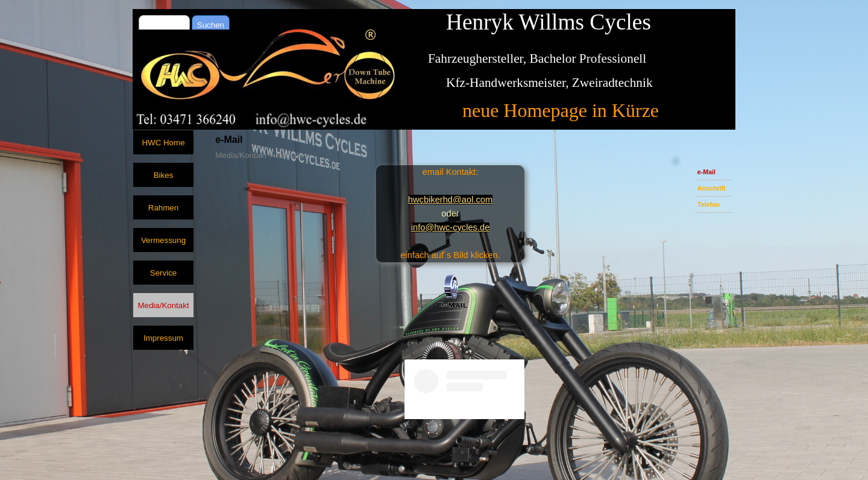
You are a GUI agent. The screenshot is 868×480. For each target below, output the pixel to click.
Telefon (709, 204)
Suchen (211, 25)
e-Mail (706, 172)
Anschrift (712, 188)
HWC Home (163, 143)
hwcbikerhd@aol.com (450, 200)
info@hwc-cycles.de (451, 227)
